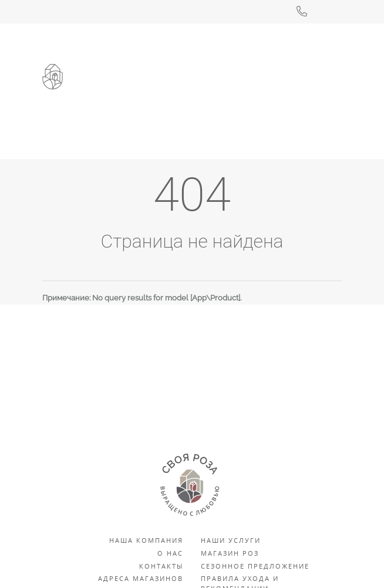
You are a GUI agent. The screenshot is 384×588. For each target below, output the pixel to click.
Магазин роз (230, 553)
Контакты (161, 566)
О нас (170, 553)
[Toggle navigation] (326, 104)
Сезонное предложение (255, 566)
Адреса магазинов (141, 578)
